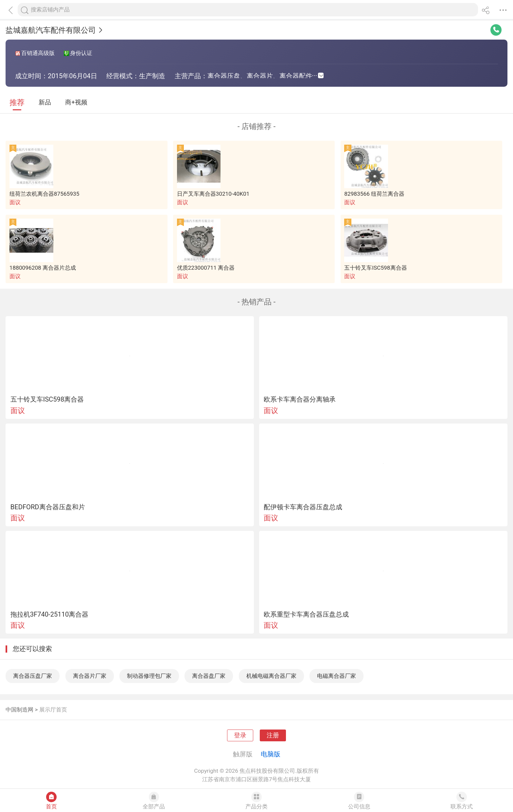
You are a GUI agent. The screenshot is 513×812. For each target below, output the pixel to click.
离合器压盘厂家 (33, 676)
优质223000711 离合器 (206, 268)
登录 (240, 735)
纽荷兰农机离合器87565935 (44, 194)
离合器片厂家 (90, 676)
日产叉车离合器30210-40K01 (213, 194)
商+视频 (76, 102)
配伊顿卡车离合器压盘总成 (303, 507)
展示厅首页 (53, 710)
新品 (45, 102)
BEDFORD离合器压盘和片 (48, 507)
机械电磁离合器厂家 (271, 676)
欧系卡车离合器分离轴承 (300, 399)
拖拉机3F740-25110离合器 (50, 614)
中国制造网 (19, 710)
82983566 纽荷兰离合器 (374, 194)
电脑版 (271, 754)
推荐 (17, 103)
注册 (273, 735)
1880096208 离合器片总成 (43, 268)
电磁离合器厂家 (336, 676)
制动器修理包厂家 (149, 676)
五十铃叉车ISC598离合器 (375, 268)
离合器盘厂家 (209, 676)
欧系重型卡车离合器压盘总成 (306, 614)
